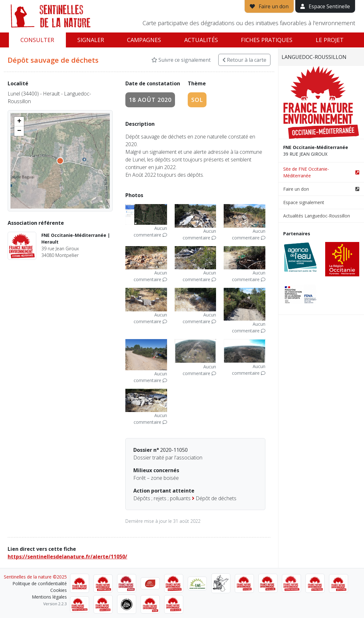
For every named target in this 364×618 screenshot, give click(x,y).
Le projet (330, 40)
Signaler (91, 40)
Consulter (37, 40)
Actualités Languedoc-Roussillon (317, 216)
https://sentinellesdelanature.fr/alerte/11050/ (67, 557)
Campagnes (144, 40)
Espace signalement (304, 202)
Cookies (59, 590)
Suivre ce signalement (181, 60)
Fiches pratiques (267, 40)
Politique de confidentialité (40, 583)
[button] (19, 122)
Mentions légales (49, 597)
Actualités (201, 40)
